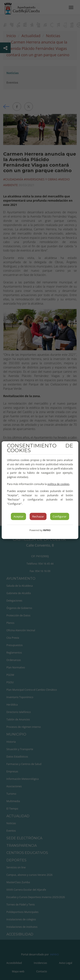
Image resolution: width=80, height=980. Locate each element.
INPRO (47, 530)
